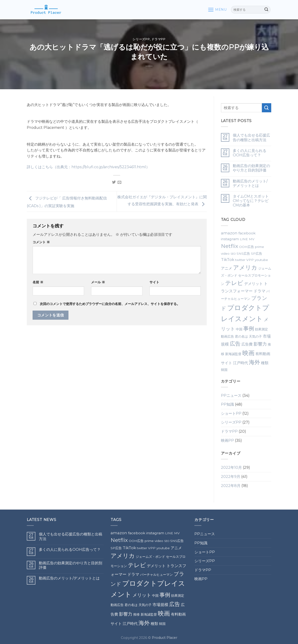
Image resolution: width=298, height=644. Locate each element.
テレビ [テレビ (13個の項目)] (234, 283)
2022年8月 (231, 486)
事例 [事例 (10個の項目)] (249, 329)
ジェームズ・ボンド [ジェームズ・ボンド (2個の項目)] (150, 557)
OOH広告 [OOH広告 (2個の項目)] (247, 247)
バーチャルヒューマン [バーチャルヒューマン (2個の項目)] (156, 575)
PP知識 (227, 404)
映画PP (227, 440)
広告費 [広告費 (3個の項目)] (247, 344)
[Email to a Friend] (119, 182)
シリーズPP (141, 39)
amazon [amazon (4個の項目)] (229, 233)
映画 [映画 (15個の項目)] (248, 353)
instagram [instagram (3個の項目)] (230, 239)
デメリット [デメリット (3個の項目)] (254, 284)
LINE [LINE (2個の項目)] (244, 239)
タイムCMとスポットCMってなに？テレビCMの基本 (251, 201)
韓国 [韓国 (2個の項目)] (224, 370)
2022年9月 (231, 477)
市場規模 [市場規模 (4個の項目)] (160, 605)
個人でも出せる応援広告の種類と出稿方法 (251, 137)
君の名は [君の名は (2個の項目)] (241, 336)
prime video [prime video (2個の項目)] (154, 541)
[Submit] (266, 10)
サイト (154, 282)
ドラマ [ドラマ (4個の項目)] (259, 291)
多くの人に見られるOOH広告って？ (250, 153)
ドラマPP (158, 39)
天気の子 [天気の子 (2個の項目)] (255, 336)
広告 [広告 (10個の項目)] (235, 344)
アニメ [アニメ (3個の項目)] (227, 268)
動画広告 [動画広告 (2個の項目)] (227, 336)
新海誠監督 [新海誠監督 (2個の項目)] (233, 354)
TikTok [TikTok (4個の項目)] (228, 259)
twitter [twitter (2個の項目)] (240, 260)
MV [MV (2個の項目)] (252, 239)
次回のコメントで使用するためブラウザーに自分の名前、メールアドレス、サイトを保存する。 (110, 304)
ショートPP (231, 413)
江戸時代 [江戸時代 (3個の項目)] (240, 363)
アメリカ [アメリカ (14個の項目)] (245, 267)
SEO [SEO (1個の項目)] (233, 254)
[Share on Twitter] (114, 182)
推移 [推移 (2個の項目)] (136, 614)
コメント (41, 242)
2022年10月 (231, 468)
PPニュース (231, 396)
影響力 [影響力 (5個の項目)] (260, 344)
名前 (38, 282)
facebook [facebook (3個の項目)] (247, 233)
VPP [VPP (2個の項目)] (250, 260)
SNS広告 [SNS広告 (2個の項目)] (243, 253)
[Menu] (217, 10)
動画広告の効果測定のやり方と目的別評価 (251, 168)
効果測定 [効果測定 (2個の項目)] (261, 329)
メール (98, 282)
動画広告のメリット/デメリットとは (250, 183)
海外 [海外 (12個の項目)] (254, 362)
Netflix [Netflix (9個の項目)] (230, 246)
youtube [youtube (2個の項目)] (261, 260)
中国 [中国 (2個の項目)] (239, 329)
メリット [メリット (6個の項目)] (142, 595)
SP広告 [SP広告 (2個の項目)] (257, 253)
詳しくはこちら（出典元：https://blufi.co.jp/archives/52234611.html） (88, 167)
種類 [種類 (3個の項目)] (265, 363)
